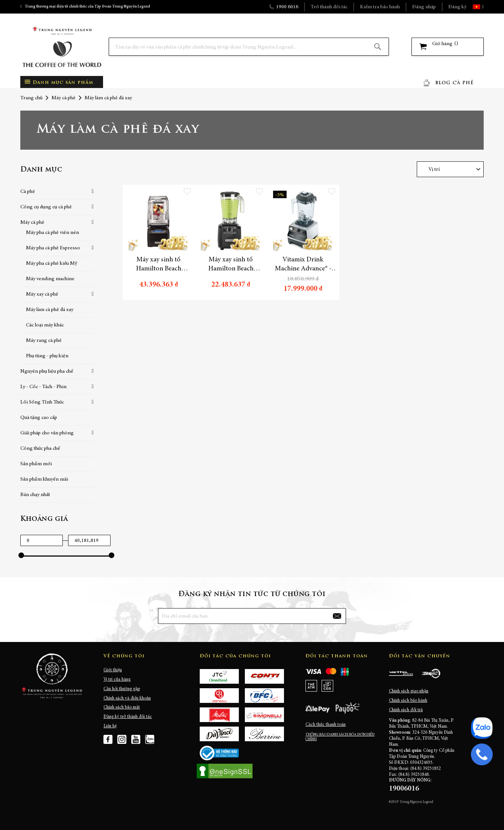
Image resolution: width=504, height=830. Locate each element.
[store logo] (62, 47)
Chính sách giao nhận (409, 691)
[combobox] (249, 47)
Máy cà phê (64, 98)
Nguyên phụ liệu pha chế (47, 372)
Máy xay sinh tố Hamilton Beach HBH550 (231, 265)
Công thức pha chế (40, 449)
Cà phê (28, 192)
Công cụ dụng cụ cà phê (46, 207)
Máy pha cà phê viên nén (52, 233)
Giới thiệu (113, 670)
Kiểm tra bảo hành (380, 7)
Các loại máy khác (45, 325)
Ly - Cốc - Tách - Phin (43, 387)
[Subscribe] (337, 616)
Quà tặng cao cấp (39, 418)
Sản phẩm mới (36, 464)
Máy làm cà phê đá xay (50, 310)
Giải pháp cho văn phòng (47, 433)
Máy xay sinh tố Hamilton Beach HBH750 (159, 265)
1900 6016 (287, 7)
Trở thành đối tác (329, 7)
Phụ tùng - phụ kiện (47, 356)
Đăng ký (457, 7)
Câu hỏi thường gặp (122, 689)
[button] (482, 7)
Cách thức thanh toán (326, 725)
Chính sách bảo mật (122, 707)
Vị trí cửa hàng (117, 680)
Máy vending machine (50, 279)
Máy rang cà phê (44, 341)
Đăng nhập (424, 7)
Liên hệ (110, 726)
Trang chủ (31, 98)
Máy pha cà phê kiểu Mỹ (52, 264)
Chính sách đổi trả (406, 710)
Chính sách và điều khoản (127, 698)
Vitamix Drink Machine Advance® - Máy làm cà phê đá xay (303, 265)
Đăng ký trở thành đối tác (128, 717)
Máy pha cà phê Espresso (53, 248)
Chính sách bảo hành (408, 701)
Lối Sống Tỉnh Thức (42, 402)
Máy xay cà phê (42, 294)
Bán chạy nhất (35, 495)
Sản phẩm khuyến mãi (44, 479)
